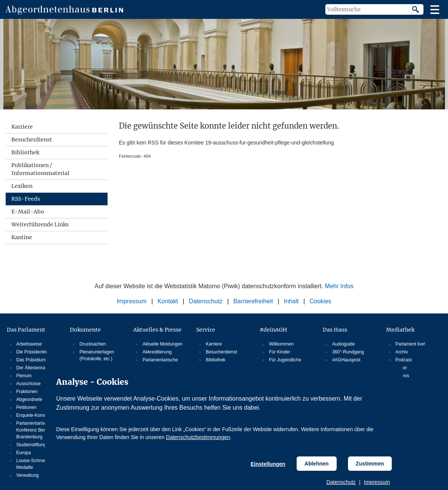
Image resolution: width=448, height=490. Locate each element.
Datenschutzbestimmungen (198, 437)
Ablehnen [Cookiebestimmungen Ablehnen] (317, 464)
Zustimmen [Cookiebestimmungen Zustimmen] (370, 464)
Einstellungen (268, 464)
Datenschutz (341, 482)
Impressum (377, 482)
